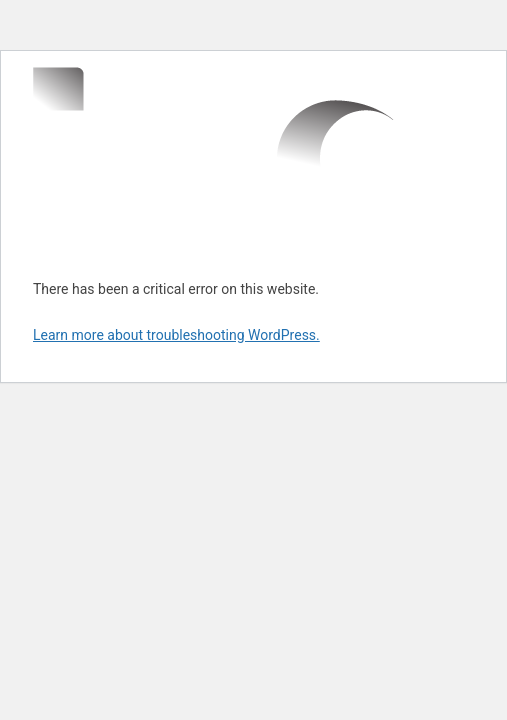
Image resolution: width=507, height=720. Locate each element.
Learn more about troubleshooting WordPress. (176, 335)
